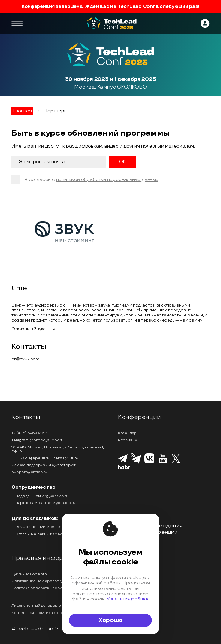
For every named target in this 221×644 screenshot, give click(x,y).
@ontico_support (46, 440)
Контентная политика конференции (46, 613)
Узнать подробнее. (128, 599)
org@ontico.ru (55, 496)
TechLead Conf (136, 6)
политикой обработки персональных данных (107, 180)
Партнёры (55, 111)
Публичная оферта (29, 574)
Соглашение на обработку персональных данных (59, 581)
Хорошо (110, 620)
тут (54, 329)
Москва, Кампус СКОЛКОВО (110, 87)
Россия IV (128, 440)
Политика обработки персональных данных (53, 588)
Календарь (128, 433)
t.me (19, 288)
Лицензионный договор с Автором (45, 606)
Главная (22, 111)
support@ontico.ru (29, 472)
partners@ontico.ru (57, 503)
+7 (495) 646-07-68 (29, 433)
